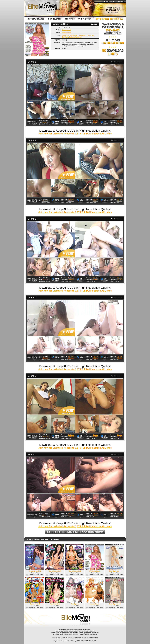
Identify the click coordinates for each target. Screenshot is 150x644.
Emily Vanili (65, 37)
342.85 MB (45, 280)
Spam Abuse (93, 634)
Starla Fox (72, 37)
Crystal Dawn (90, 35)
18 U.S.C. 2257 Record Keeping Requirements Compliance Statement (75, 631)
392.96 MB (45, 122)
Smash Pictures (66, 33)
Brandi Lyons (66, 35)
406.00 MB (45, 358)
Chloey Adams (82, 35)
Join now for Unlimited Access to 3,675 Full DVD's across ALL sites (75, 134)
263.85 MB (45, 515)
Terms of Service (84, 634)
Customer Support (58, 634)
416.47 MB (45, 201)
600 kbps (96, 121)
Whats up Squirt (66, 30)
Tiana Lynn (78, 37)
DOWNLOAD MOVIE (35, 575)
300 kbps (120, 121)
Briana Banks (74, 35)
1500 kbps (71, 121)
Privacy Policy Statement (71, 634)
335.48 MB (45, 437)
